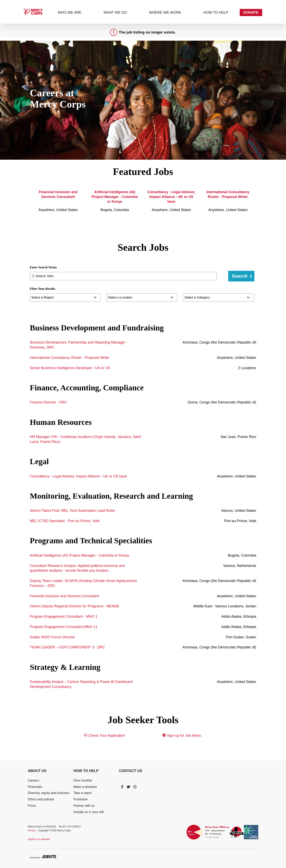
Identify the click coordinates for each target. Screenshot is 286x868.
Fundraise (81, 799)
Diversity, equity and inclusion (49, 793)
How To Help (86, 771)
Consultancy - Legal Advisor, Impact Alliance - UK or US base (171, 197)
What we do (115, 12)
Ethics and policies (41, 799)
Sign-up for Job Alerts (182, 735)
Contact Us (131, 771)
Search (240, 276)
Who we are (70, 12)
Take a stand (83, 793)
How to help (216, 12)
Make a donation (85, 787)
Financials (35, 787)
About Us (37, 771)
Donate (251, 12)
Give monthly (83, 780)
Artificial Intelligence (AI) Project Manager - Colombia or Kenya (115, 197)
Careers (33, 780)
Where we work (165, 12)
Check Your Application (104, 735)
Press (32, 806)
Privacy (32, 831)
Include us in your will (89, 812)
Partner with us (84, 806)
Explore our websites (39, 839)
